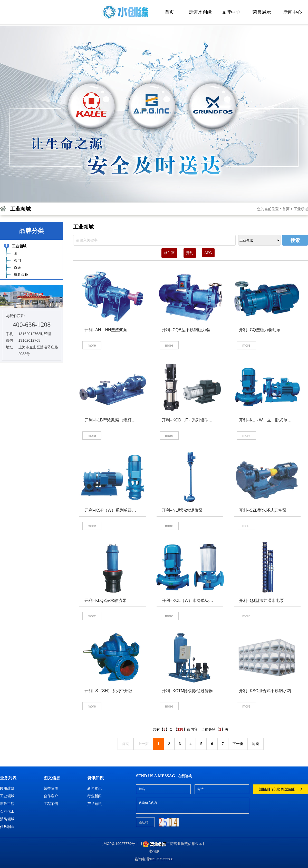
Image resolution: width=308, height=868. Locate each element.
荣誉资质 (51, 788)
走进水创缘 (200, 12)
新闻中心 (293, 12)
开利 (190, 253)
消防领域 (7, 819)
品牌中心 (231, 12)
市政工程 (7, 804)
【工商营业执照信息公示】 (172, 844)
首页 (169, 12)
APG (208, 253)
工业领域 (301, 209)
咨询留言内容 (193, 806)
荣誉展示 (262, 12)
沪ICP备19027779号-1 (120, 844)
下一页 (238, 744)
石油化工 (7, 811)
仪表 (17, 267)
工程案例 (51, 804)
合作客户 (51, 796)
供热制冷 (7, 827)
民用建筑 (7, 788)
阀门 (17, 260)
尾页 (256, 744)
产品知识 (94, 804)
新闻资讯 (94, 788)
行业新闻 (94, 796)
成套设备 (21, 274)
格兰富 (169, 253)
